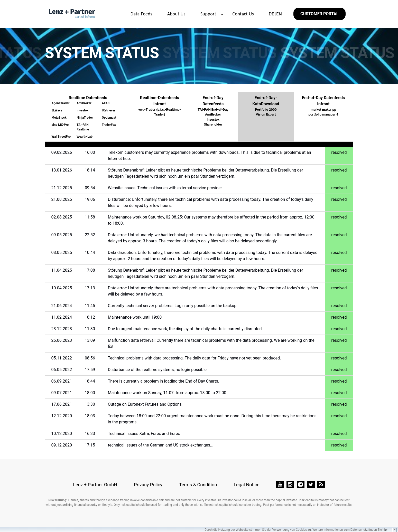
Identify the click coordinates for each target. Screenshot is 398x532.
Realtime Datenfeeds (88, 117)
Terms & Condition (198, 485)
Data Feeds (141, 14)
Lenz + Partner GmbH (95, 485)
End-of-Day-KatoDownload (266, 106)
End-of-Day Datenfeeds (213, 111)
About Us (176, 14)
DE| (275, 14)
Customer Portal (319, 14)
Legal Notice (246, 485)
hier (385, 530)
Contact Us (243, 14)
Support (208, 14)
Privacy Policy (148, 485)
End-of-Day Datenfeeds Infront (323, 106)
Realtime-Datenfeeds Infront (159, 106)
